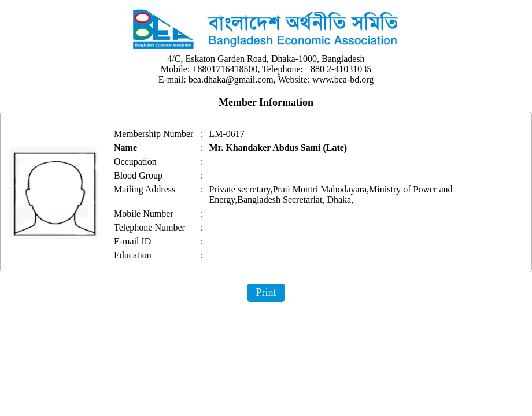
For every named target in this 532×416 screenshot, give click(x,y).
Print (266, 292)
